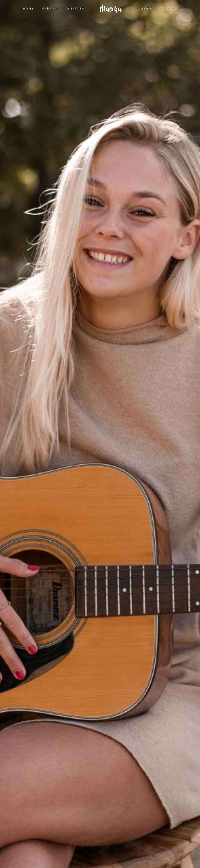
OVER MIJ (50, 8)
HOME (28, 8)
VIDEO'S (145, 8)
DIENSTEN (75, 8)
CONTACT (169, 8)
